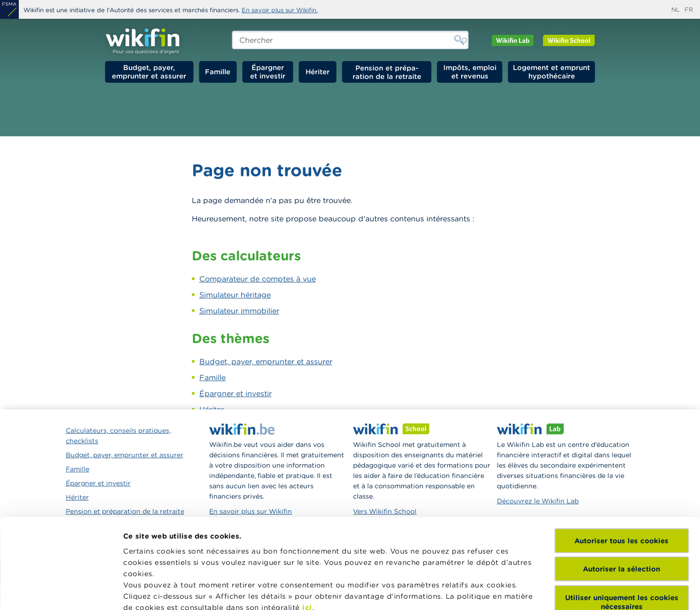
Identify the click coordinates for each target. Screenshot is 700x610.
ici (307, 518)
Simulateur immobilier (239, 311)
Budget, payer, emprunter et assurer (149, 72)
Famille (218, 72)
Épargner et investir (268, 72)
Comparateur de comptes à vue (258, 279)
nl (676, 10)
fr (689, 10)
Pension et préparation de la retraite (387, 72)
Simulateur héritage (235, 295)
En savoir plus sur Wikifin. (280, 10)
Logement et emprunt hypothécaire (551, 72)
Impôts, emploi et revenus (470, 72)
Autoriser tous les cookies (621, 451)
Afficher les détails (158, 591)
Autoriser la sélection (621, 480)
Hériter (318, 72)
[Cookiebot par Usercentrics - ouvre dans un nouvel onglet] (61, 592)
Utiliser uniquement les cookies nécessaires (622, 513)
